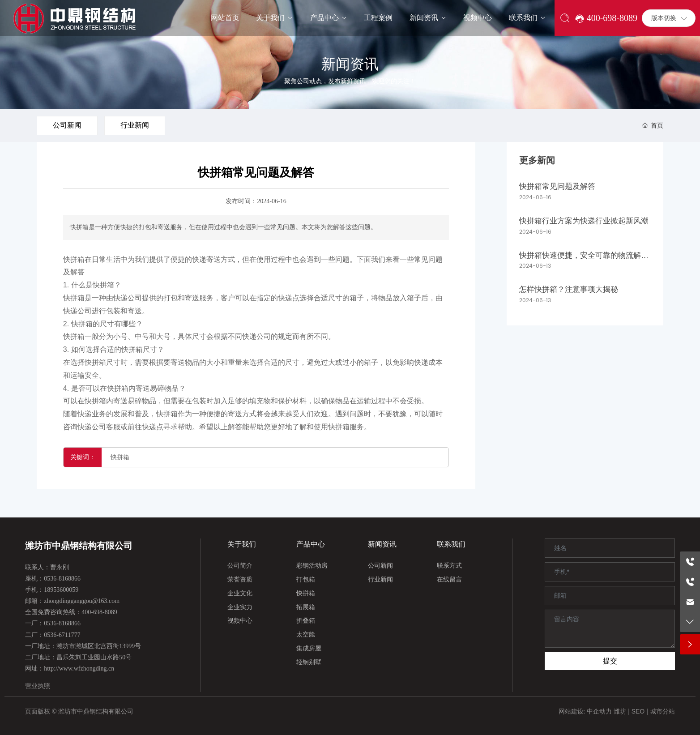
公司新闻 (67, 125)
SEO (638, 711)
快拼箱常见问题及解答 (557, 186)
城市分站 (662, 711)
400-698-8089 (99, 612)
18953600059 (61, 590)
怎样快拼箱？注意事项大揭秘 (569, 289)
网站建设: (573, 711)
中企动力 (599, 711)
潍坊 (620, 711)
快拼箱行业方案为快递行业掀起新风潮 (584, 221)
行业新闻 (135, 125)
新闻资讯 (350, 64)
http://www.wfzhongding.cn (79, 669)
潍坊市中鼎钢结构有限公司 (79, 546)
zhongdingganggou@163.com (82, 601)
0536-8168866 (62, 579)
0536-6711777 (62, 635)
